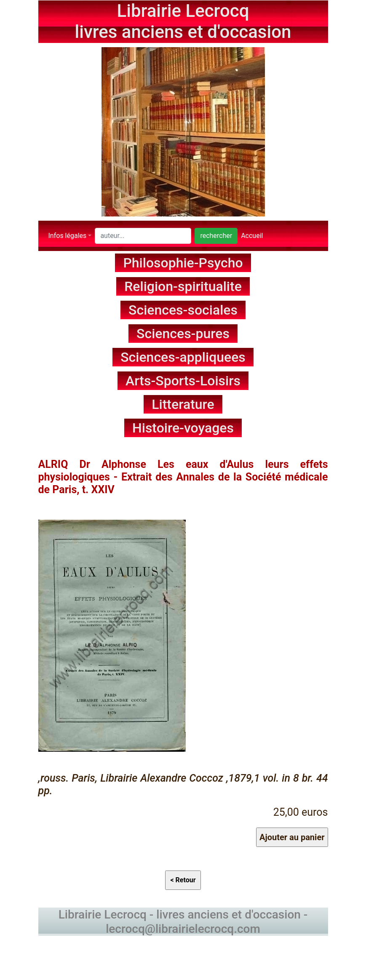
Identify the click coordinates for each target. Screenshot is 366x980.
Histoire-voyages (183, 428)
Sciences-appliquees (183, 357)
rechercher (216, 236)
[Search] (143, 236)
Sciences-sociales (183, 310)
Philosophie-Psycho (183, 263)
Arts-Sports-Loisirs (183, 381)
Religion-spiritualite (183, 286)
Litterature (183, 404)
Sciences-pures (183, 334)
